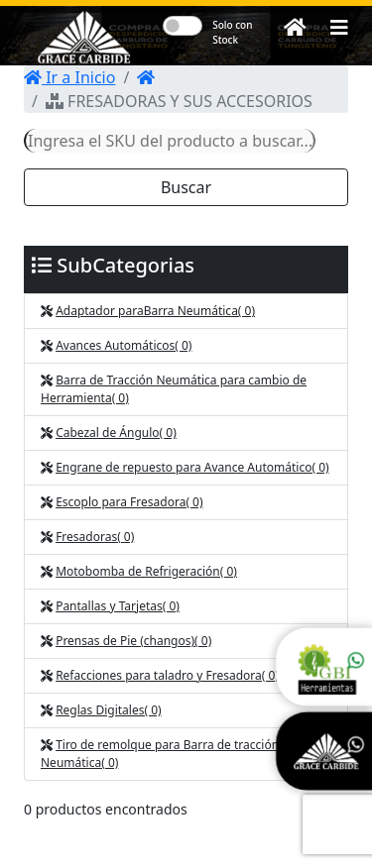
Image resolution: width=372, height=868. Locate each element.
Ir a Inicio (69, 77)
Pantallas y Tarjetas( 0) (118, 606)
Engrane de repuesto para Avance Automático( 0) (192, 467)
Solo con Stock (232, 32)
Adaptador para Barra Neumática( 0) (155, 311)
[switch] (183, 26)
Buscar (186, 187)
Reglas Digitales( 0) (109, 710)
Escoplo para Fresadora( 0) (129, 502)
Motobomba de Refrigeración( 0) (146, 571)
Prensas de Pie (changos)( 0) (133, 641)
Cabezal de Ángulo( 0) (116, 433)
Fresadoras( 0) (95, 537)
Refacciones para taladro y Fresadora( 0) (167, 675)
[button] (339, 28)
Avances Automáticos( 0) (124, 345)
